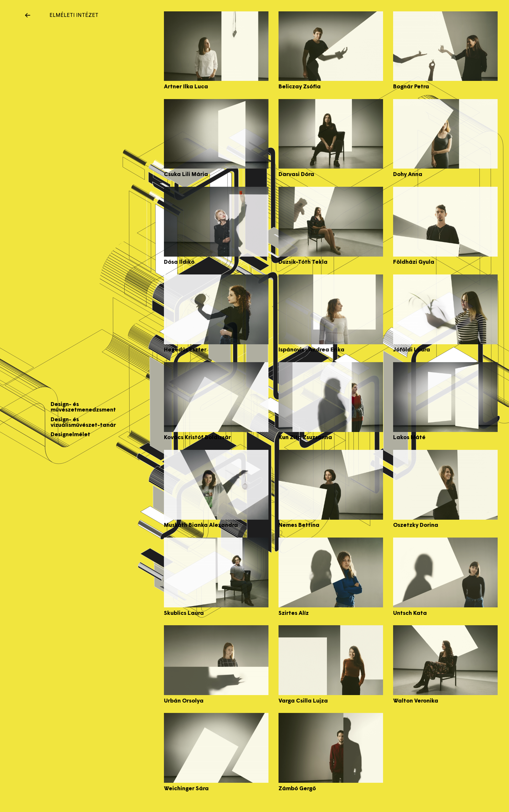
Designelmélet (70, 435)
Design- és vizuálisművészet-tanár (83, 423)
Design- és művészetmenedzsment (83, 407)
